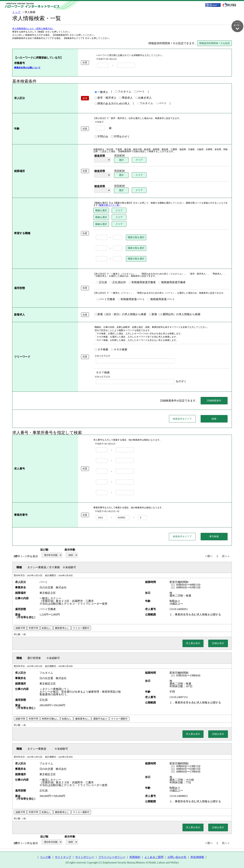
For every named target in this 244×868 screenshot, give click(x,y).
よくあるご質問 (154, 857)
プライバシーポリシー (112, 857)
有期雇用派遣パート (131, 299)
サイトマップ (63, 857)
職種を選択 (101, 211)
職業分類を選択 (136, 237)
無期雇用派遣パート (161, 299)
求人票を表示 (193, 643)
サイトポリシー (85, 857)
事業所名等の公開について (27, 68)
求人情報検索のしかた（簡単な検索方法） (33, 29)
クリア (139, 160)
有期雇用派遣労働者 (142, 283)
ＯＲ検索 (101, 350)
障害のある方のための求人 (112, 104)
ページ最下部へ (237, 26)
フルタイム (123, 92)
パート (139, 92)
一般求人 (101, 92)
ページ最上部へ (237, 856)
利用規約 (135, 857)
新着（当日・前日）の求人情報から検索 (120, 314)
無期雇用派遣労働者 (172, 283)
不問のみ (101, 137)
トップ (17, 12)
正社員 (101, 283)
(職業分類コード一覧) (109, 205)
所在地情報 (197, 857)
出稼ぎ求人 (144, 98)
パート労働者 (106, 299)
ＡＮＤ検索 (119, 350)
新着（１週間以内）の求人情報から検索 (175, 314)
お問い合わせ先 (177, 857)
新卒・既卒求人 (106, 98)
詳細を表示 (218, 643)
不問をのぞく (120, 137)
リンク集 (45, 857)
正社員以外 (118, 283)
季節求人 (126, 98)
